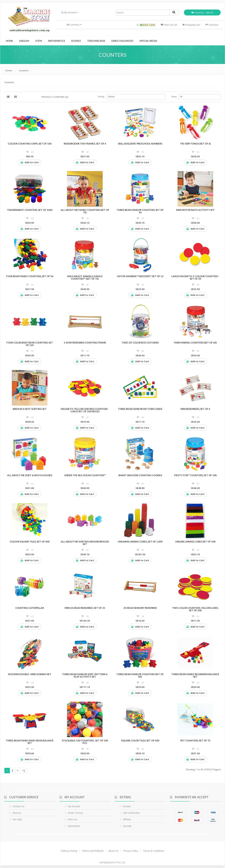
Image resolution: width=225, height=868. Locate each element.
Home (9, 41)
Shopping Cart (191, 25)
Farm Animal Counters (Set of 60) (195, 343)
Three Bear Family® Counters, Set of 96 (140, 211)
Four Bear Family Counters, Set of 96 (30, 276)
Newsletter (74, 826)
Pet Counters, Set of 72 (195, 740)
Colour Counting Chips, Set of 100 (30, 144)
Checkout (212, 25)
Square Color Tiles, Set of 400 (140, 740)
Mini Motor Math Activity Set (195, 210)
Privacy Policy (131, 851)
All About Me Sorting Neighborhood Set (85, 543)
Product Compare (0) (55, 97)
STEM (39, 41)
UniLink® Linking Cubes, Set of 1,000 (140, 542)
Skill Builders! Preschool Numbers (140, 144)
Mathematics (56, 41)
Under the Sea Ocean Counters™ (85, 475)
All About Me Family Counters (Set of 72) (85, 211)
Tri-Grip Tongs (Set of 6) (195, 144)
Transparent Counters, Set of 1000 (30, 210)
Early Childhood (122, 41)
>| (24, 770)
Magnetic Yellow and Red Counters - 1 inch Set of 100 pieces (85, 410)
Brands (127, 806)
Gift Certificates (131, 813)
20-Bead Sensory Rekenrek (140, 608)
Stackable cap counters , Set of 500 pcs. (85, 742)
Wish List (73, 819)
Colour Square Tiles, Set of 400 (30, 542)
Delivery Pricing (69, 851)
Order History (75, 813)
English (24, 41)
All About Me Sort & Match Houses (30, 475)
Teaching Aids (96, 41)
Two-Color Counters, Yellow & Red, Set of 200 (195, 609)
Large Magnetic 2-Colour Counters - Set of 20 (195, 278)
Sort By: (101, 97)
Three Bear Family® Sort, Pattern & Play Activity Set (85, 676)
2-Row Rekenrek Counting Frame (85, 343)
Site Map (17, 819)
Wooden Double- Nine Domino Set (30, 674)
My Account (70, 12)
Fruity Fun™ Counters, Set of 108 (195, 475)
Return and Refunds (93, 851)
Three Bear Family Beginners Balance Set (195, 676)
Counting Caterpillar (30, 608)
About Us (113, 851)
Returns (17, 813)
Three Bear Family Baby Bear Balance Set (30, 742)
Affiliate (127, 819)
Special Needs (148, 41)
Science (76, 41)
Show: (174, 97)
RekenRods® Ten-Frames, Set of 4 (85, 144)
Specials (127, 826)
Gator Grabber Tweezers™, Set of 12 (140, 276)
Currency (74, 25)
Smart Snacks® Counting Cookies (140, 475)
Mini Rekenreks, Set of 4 (195, 409)
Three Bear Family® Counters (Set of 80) (140, 676)
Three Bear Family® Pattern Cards (140, 409)
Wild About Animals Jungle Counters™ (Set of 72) (85, 278)
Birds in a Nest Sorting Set (30, 409)
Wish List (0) (169, 25)
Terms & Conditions (154, 851)
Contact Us (18, 806)
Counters (24, 70)
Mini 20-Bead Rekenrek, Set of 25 (85, 608)
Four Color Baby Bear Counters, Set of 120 (30, 344)
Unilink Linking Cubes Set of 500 (195, 542)
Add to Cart (30, 162)
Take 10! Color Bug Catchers (140, 343)
